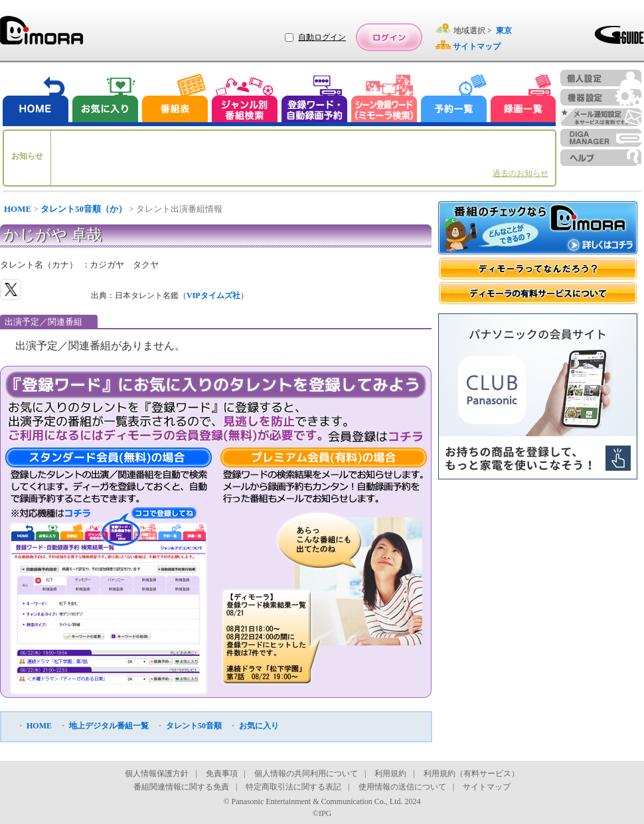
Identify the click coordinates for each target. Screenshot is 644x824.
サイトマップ (487, 787)
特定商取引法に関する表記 (293, 787)
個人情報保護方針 (157, 774)
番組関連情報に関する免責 (181, 787)
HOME (18, 209)
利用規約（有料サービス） (471, 774)
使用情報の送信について (402, 787)
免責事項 (222, 774)
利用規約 (390, 774)
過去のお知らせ (521, 173)
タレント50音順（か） (84, 209)
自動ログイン (322, 37)
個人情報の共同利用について (306, 774)
